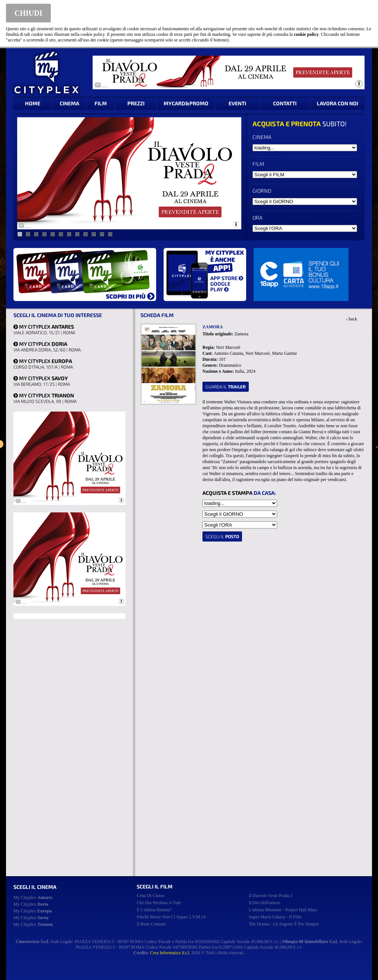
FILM (101, 103)
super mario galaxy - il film (275, 917)
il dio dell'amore (264, 903)
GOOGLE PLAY (220, 286)
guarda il (226, 387)
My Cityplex (33, 897)
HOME (33, 103)
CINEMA (69, 103)
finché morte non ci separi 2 (171, 917)
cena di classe (151, 896)
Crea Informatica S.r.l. (170, 953)
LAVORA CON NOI (337, 103)
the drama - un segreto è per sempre (284, 924)
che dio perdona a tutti (159, 903)
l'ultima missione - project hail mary (283, 910)
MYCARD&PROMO (186, 103)
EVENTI (237, 103)
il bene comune (151, 924)
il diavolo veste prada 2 (271, 896)
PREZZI (136, 103)
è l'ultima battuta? (154, 910)
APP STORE (227, 278)
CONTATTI (285, 103)
